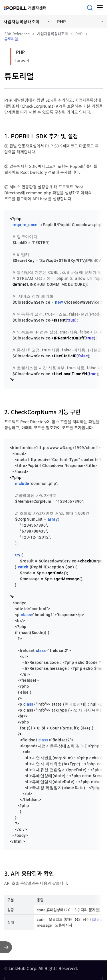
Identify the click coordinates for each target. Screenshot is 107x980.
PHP (20, 52)
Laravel (22, 60)
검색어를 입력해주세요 (90, 8)
